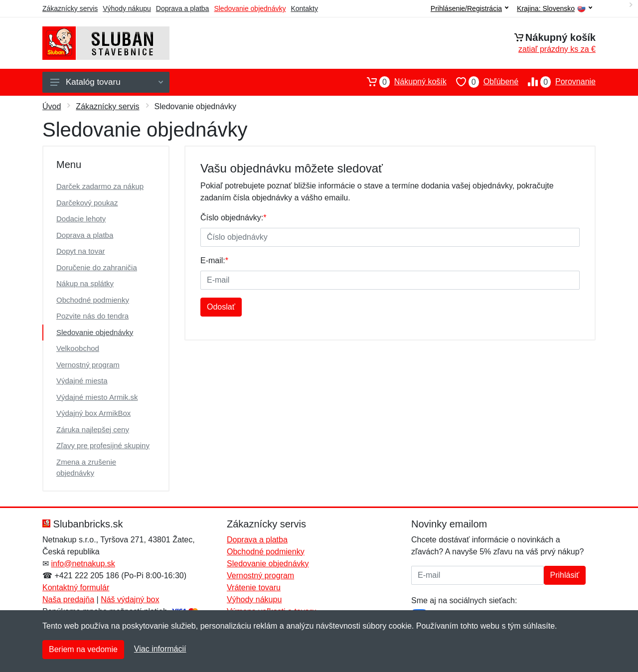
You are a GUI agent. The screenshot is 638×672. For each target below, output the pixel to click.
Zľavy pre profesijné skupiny (103, 445)
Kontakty (304, 8)
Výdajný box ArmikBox (93, 413)
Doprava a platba (183, 8)
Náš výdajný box (130, 599)
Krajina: (555, 9)
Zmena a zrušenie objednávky (86, 468)
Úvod (52, 106)
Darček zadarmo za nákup (100, 186)
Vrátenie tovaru (254, 588)
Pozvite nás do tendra (92, 316)
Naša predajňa (68, 599)
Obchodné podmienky (93, 300)
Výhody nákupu (127, 8)
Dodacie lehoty (81, 219)
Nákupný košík (402, 82)
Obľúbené (482, 82)
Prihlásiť (565, 575)
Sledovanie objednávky (250, 8)
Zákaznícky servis (70, 8)
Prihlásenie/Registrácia (470, 8)
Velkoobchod (78, 348)
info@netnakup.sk (83, 564)
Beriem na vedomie (83, 649)
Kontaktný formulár (76, 588)
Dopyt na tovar (81, 251)
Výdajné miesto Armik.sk (97, 397)
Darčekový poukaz (87, 203)
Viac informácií (160, 649)
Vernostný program (88, 365)
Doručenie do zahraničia (97, 267)
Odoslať (221, 307)
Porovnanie (557, 82)
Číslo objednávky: (234, 218)
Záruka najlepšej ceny (93, 429)
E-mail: (214, 260)
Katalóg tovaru (107, 82)
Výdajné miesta (82, 381)
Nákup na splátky (85, 283)
